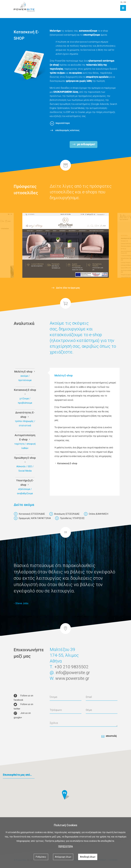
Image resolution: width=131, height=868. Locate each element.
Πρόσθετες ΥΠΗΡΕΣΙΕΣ (70, 518)
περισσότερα (63, 123)
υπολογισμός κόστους (67, 130)
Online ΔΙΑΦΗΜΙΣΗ (96, 514)
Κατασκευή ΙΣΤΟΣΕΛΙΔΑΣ (29, 514)
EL (122, 2)
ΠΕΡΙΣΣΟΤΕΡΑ (65, 846)
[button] (65, 798)
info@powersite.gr (73, 676)
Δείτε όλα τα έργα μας (68, 287)
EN (125, 2)
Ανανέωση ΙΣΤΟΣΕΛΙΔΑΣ (64, 514)
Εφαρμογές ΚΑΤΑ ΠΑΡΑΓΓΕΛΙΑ (32, 518)
